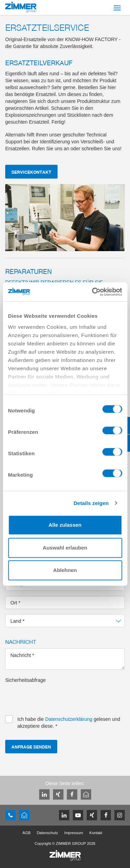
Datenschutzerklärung (69, 719)
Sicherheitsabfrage (25, 680)
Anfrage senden (31, 747)
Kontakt (96, 833)
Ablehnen (65, 570)
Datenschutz (47, 833)
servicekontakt (31, 172)
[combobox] (65, 621)
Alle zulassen (65, 525)
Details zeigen (91, 503)
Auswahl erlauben (65, 548)
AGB (27, 833)
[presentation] (58, 697)
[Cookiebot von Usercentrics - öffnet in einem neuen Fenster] (93, 292)
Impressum (73, 833)
